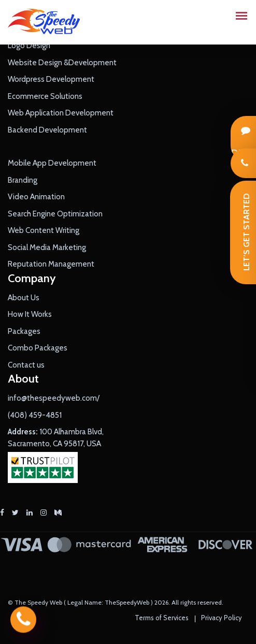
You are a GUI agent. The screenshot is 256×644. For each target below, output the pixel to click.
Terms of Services (162, 618)
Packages (24, 331)
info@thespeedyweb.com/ (54, 398)
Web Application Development (61, 113)
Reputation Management (51, 264)
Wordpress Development (51, 79)
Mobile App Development (52, 163)
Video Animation (36, 197)
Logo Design (29, 46)
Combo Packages (38, 348)
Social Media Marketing (47, 247)
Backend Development (47, 130)
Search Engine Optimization (55, 214)
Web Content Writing (44, 230)
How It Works (30, 314)
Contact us (26, 365)
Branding (23, 180)
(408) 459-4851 (35, 415)
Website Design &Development (62, 63)
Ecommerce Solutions (45, 96)
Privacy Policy (222, 618)
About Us (24, 298)
